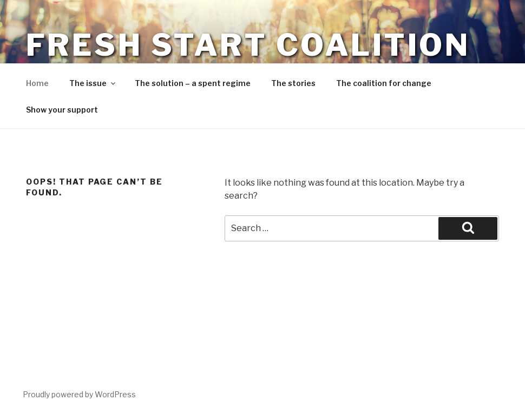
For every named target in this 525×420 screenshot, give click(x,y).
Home (37, 83)
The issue (93, 83)
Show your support (62, 110)
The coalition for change (384, 83)
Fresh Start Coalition (248, 45)
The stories (293, 83)
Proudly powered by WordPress (79, 394)
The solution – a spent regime (193, 83)
